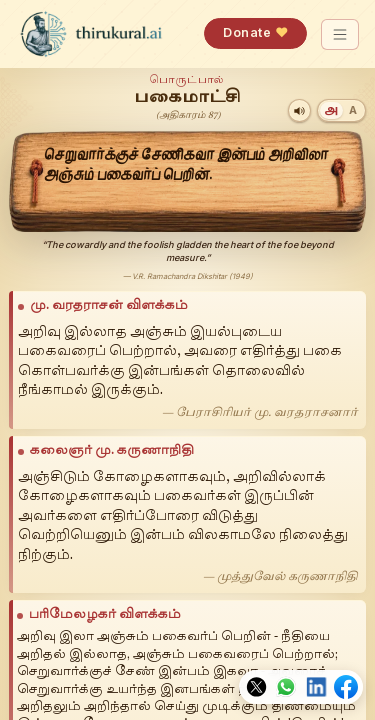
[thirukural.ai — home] (91, 34)
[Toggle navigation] (340, 34)
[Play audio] (299, 110)
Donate (255, 32)
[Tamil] (331, 110)
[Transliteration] (353, 110)
